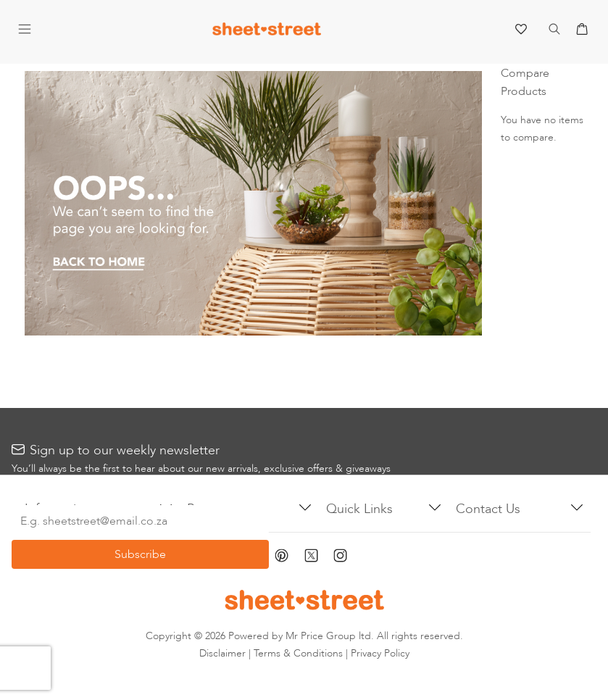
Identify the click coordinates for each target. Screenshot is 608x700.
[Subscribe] (140, 554)
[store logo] (267, 32)
